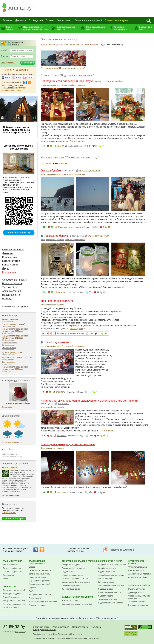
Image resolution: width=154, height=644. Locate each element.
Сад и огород (10, 28)
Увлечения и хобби (137, 602)
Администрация (12, 291)
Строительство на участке (95, 28)
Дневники (21, 20)
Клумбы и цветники (107, 568)
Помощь (7, 299)
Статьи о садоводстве (13, 572)
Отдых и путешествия (90, 171)
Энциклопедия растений (88, 20)
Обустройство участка (110, 561)
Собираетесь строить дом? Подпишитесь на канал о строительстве (17, 130)
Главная (8, 20)
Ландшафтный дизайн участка (112, 565)
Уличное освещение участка (111, 585)
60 (104, 292)
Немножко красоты (10, 343)
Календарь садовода (12, 594)
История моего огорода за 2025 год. (17, 357)
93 (109, 227)
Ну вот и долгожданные (12, 352)
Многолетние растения (72, 575)
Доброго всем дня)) (10, 319)
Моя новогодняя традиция (57, 301)
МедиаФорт (20, 632)
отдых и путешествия (51, 85)
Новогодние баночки (56, 236)
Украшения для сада (108, 599)
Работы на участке (74, 44)
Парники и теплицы (38, 605)
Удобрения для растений (40, 595)
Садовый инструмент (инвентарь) (77, 604)
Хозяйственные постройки (140, 574)
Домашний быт (115, 81)
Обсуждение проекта (15, 280)
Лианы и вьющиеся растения (75, 578)
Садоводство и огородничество (38, 562)
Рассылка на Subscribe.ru (122, 550)
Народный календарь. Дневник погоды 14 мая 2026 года (15, 330)
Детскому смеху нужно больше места (19, 147)
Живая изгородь (105, 578)
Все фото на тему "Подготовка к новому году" (63, 68)
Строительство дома (138, 567)
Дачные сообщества (12, 568)
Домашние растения (71, 585)
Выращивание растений (40, 581)
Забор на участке (106, 582)
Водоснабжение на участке (111, 603)
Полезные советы (11, 607)
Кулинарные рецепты (138, 605)
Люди (5, 268)
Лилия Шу (62, 333)
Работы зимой (91, 44)
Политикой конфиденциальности (14, 89)
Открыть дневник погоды (12, 442)
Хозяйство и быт (146, 28)
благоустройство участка (74, 85)
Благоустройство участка (66, 28)
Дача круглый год (136, 592)
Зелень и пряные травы (39, 574)
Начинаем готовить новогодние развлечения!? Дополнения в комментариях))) (90, 401)
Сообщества (36, 20)
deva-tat (62, 292)
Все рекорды (7, 407)
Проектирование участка (109, 592)
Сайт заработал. (9, 362)
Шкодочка (62, 492)
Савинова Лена (65, 227)
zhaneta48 (61, 392)
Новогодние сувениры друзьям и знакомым (68, 444)
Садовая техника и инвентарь (78, 597)
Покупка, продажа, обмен (15, 604)
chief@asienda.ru (74, 634)
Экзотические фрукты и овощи (76, 582)
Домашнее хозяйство (140, 585)
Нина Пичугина (60, 634)
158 (105, 334)
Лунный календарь (12, 597)
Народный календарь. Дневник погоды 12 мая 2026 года (15, 368)
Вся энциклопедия (10, 495)
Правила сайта (11, 295)
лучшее (64, 163)
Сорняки (33, 588)
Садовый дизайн (106, 589)
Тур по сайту (10, 287)
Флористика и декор (71, 589)
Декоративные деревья (73, 565)
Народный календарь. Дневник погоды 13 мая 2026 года (15, 337)
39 (104, 492)
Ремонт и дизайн (136, 570)
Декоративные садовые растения (80, 561)
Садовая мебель (106, 596)
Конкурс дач (9, 272)
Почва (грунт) (35, 598)
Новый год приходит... (57, 342)
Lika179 (61, 146)
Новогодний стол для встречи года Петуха (67, 81)
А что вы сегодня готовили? (14, 324)
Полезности (9, 587)
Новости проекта (12, 283)
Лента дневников (11, 565)
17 (102, 146)
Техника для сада (70, 601)
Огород (32, 567)
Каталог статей (11, 261)
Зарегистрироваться (17, 70)
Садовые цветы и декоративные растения (36, 28)
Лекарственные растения (15, 601)
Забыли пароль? (8, 63)
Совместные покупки (116, 20)
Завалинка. (64, 404)
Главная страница (13, 250)
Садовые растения (37, 577)
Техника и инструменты (121, 28)
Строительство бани (138, 577)
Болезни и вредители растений (43, 602)
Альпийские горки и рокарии (111, 575)
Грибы (32, 591)
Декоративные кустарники (74, 568)
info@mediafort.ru (95, 638)
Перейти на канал (16, 233)
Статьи (50, 20)
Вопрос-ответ (64, 20)
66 (104, 436)
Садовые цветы (69, 572)
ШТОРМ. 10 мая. (9, 348)
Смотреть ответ (9, 513)
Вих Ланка (62, 436)
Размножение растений (39, 584)
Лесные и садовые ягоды (40, 570)
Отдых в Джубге (51, 170)
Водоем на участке (107, 572)
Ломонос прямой (10, 467)
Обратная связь (41, 627)
